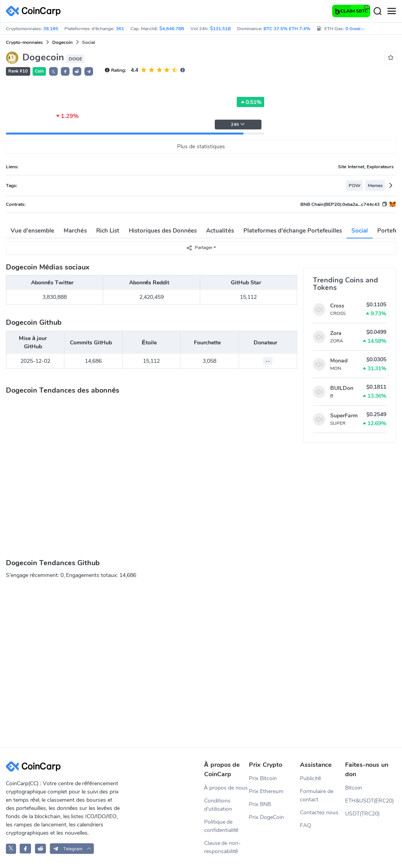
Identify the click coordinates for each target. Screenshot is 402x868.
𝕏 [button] (53, 72)
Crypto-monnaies (24, 42)
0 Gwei (355, 29)
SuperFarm (344, 416)
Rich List (108, 231)
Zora (336, 333)
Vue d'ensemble (32, 231)
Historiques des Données (163, 231)
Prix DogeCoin (266, 817)
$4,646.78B (172, 29)
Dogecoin (62, 42)
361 (120, 29)
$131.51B (220, 29)
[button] (65, 71)
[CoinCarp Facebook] (25, 849)
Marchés (75, 231)
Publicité (311, 778)
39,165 (51, 29)
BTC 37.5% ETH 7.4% (287, 29)
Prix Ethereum (266, 791)
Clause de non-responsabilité (223, 847)
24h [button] (238, 125)
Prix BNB (260, 804)
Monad (339, 361)
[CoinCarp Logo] (35, 11)
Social (360, 231)
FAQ (306, 825)
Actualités (220, 231)
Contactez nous (319, 812)
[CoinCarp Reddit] (41, 849)
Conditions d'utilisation (218, 805)
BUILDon (342, 388)
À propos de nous (226, 788)
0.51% (250, 102)
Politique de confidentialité (221, 826)
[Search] (377, 11)
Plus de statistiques (201, 146)
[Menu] (391, 11)
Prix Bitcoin (263, 778)
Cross (337, 306)
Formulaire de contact (317, 795)
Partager (199, 248)
